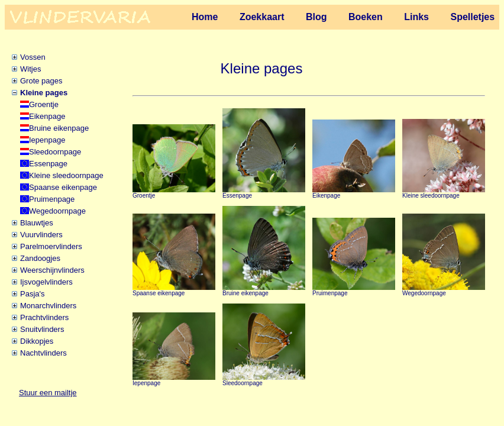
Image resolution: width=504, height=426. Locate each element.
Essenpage (48, 164)
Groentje (44, 104)
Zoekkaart (262, 17)
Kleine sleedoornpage (66, 175)
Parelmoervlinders (51, 246)
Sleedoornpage (55, 152)
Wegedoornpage (57, 211)
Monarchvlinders (48, 306)
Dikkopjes (37, 341)
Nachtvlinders (43, 353)
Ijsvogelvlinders (46, 282)
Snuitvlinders (42, 329)
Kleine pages (44, 93)
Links (416, 17)
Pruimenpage (52, 199)
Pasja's (33, 294)
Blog (316, 17)
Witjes (30, 69)
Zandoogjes (40, 258)
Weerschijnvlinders (52, 270)
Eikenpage (47, 116)
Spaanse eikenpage (63, 187)
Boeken (366, 17)
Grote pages (41, 81)
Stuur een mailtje (48, 393)
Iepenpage (47, 140)
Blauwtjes (37, 223)
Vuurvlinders (41, 235)
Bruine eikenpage (59, 128)
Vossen (33, 57)
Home (205, 17)
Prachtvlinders (44, 317)
